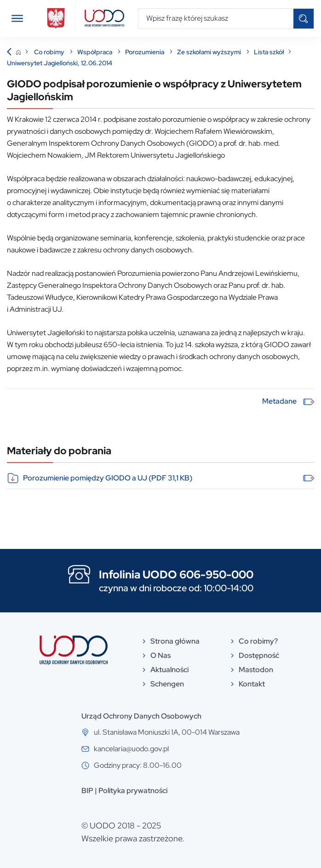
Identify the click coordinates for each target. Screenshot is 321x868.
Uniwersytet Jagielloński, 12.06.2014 (60, 63)
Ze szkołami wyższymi (210, 52)
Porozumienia (145, 52)
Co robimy (50, 52)
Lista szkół (269, 52)
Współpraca (95, 52)
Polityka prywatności (133, 791)
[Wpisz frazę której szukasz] (216, 19)
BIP (87, 791)
